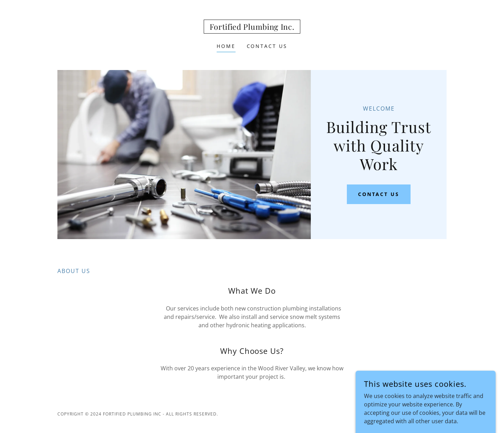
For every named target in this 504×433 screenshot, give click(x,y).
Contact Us (379, 194)
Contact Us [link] (267, 46)
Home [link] (226, 46)
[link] (252, 28)
